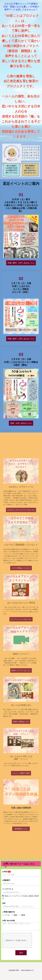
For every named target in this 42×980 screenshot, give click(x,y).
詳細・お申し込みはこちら (21, 412)
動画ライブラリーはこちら (21, 663)
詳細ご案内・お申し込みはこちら (21, 267)
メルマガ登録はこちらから (21, 592)
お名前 (6, 876)
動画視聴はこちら (21, 772)
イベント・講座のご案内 (21, 734)
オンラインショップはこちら (21, 627)
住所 (5, 904)
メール (7, 915)
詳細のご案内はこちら (21, 698)
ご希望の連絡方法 (10, 912)
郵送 (22, 915)
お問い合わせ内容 (10, 920)
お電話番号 (8, 883)
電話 (15, 915)
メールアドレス (9, 891)
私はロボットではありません (16, 940)
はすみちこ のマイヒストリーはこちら (21, 552)
